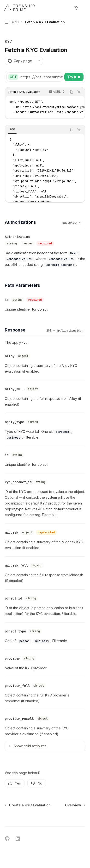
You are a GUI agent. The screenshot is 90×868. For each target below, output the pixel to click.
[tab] (12, 129)
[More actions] (84, 8)
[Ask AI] (79, 92)
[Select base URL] (50, 77)
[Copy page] (20, 61)
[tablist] (36, 130)
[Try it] (74, 77)
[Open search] (67, 8)
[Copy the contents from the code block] (71, 92)
